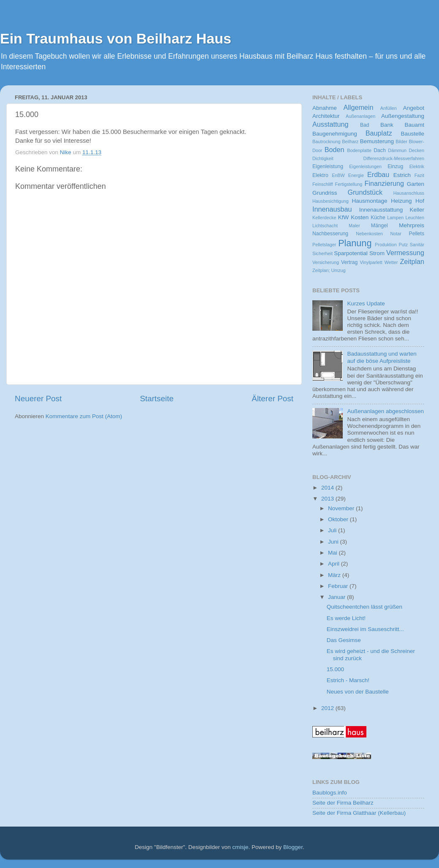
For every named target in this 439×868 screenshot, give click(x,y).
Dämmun (397, 150)
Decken (416, 150)
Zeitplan (412, 261)
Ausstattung (331, 124)
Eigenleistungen (365, 166)
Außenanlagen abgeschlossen (385, 411)
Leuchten (415, 218)
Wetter (391, 262)
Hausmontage (370, 201)
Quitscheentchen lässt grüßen (364, 607)
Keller (417, 210)
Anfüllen (389, 108)
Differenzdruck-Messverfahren (394, 158)
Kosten (360, 217)
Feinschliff (322, 184)
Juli (333, 530)
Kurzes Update (366, 303)
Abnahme (325, 108)
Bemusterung (377, 141)
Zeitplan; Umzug (329, 270)
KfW (344, 217)
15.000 (335, 669)
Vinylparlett (371, 262)
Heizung (401, 201)
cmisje (240, 847)
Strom (377, 253)
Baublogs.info (330, 793)
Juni (334, 542)
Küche (378, 218)
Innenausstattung (381, 210)
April (335, 564)
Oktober (339, 519)
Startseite (157, 399)
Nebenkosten (369, 234)
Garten (416, 184)
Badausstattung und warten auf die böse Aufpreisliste (382, 357)
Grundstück (365, 192)
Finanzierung (385, 183)
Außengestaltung (403, 116)
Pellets (417, 234)
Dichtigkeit (323, 158)
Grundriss (325, 193)
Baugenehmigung (335, 134)
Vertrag (349, 262)
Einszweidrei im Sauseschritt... (365, 629)
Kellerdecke (324, 218)
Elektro (320, 175)
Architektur (326, 116)
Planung (355, 243)
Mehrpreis (412, 225)
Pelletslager (324, 245)
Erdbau (378, 174)
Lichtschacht (325, 226)
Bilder (401, 141)
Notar (396, 234)
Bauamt (414, 125)
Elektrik (417, 166)
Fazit (419, 175)
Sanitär (417, 245)
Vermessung (405, 253)
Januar (337, 597)
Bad (365, 125)
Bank (387, 125)
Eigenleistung (328, 166)
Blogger (293, 847)
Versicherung (326, 262)
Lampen (395, 218)
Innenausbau (332, 209)
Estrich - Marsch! (348, 680)
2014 (328, 488)
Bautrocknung (327, 141)
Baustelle (412, 134)
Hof (420, 201)
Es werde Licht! (346, 618)
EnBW (338, 175)
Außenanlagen (360, 116)
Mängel (379, 226)
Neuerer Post (38, 399)
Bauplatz (379, 133)
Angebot (414, 108)
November (342, 508)
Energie (356, 175)
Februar (339, 586)
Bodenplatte (359, 150)
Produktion (386, 245)
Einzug (395, 166)
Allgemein (358, 107)
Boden (335, 150)
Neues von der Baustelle (358, 692)
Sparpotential (351, 253)
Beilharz (350, 141)
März (335, 575)
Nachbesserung (330, 234)
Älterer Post (272, 399)
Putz (403, 245)
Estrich (402, 175)
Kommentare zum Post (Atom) (84, 416)
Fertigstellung (349, 184)
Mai (333, 553)
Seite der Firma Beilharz (343, 803)
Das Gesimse (344, 640)
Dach (379, 150)
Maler (354, 226)
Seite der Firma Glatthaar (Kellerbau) (359, 813)
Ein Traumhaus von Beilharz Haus (116, 38)
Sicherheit (322, 253)
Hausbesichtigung (331, 201)
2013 (328, 499)
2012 (328, 708)
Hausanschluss (409, 193)
